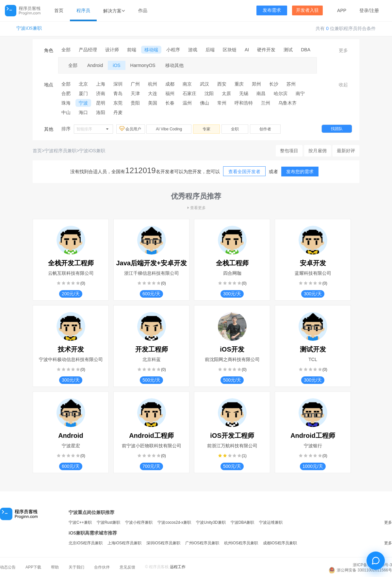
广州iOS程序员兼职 (202, 543)
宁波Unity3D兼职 (211, 522)
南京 (187, 84)
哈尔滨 (281, 93)
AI (247, 50)
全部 (66, 50)
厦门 (83, 93)
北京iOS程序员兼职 (86, 543)
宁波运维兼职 (271, 522)
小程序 (173, 50)
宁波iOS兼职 (29, 28)
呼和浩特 (244, 103)
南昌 (261, 93)
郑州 (256, 84)
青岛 (118, 93)
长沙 (274, 84)
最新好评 (346, 151)
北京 (83, 84)
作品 (143, 10)
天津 (135, 93)
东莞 (118, 103)
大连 (153, 93)
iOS (116, 65)
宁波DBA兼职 (243, 522)
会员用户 (131, 129)
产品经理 (88, 50)
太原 (226, 93)
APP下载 (33, 567)
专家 (206, 129)
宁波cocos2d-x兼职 (174, 522)
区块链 (230, 50)
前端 (132, 50)
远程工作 (178, 567)
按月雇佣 (318, 151)
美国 (153, 103)
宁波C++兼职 (80, 522)
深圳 (118, 84)
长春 (170, 103)
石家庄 (189, 93)
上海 (101, 84)
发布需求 (272, 10)
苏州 (291, 84)
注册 (374, 10)
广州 (135, 84)
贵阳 (135, 103)
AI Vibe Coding (169, 129)
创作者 (265, 129)
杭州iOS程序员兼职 (241, 543)
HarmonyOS (143, 65)
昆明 (101, 103)
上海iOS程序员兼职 (124, 543)
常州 (222, 103)
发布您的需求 (300, 172)
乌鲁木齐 (287, 103)
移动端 (151, 50)
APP (342, 10)
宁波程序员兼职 (60, 151)
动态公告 (8, 567)
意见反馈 (127, 567)
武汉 (204, 84)
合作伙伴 (102, 567)
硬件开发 (266, 50)
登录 (364, 10)
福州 (170, 93)
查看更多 (196, 208)
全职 (235, 129)
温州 (187, 103)
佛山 (204, 103)
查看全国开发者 (244, 172)
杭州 (153, 84)
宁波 (83, 103)
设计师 (112, 50)
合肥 (66, 93)
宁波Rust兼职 (109, 522)
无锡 (244, 93)
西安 (222, 84)
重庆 (239, 84)
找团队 (337, 129)
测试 (288, 50)
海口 (83, 112)
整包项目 (289, 151)
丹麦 (118, 112)
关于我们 (76, 567)
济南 (101, 93)
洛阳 (101, 112)
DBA (306, 50)
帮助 (55, 567)
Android (95, 65)
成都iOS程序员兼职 (280, 543)
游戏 (193, 50)
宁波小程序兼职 (139, 522)
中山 (66, 112)
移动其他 (174, 65)
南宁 (300, 93)
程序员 (83, 10)
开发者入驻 (307, 10)
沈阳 (209, 93)
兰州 (266, 103)
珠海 (66, 103)
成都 (170, 84)
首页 (59, 10)
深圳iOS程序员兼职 (163, 543)
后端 (210, 50)
